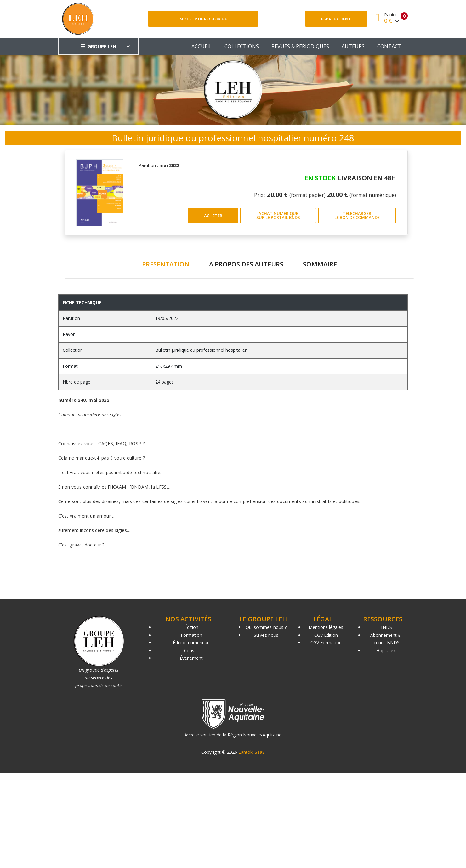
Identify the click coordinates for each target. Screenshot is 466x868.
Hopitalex (386, 650)
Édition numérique (191, 643)
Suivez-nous (266, 635)
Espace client (336, 19)
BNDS (386, 627)
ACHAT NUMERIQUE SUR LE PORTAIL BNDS (278, 215)
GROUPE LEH (98, 46)
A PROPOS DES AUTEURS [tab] (246, 264)
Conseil (191, 650)
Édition (191, 627)
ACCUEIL (202, 46)
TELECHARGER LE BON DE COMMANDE (357, 215)
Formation (191, 635)
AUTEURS (353, 46)
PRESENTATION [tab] (166, 264)
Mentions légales (326, 627)
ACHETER (213, 216)
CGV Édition (326, 635)
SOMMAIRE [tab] (320, 264)
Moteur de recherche (203, 19)
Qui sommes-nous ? (266, 627)
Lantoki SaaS (252, 752)
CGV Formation (326, 643)
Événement (191, 658)
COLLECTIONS (242, 46)
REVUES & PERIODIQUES (300, 46)
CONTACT (389, 46)
